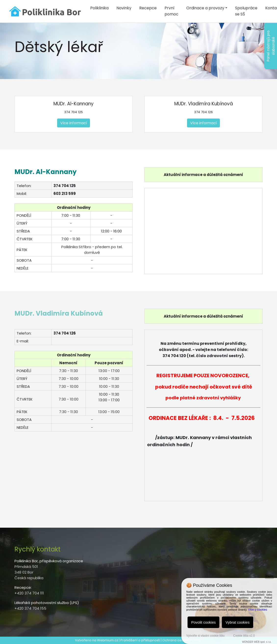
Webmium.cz (108, 640)
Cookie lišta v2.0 (244, 636)
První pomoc (171, 11)
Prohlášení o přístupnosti (140, 640)
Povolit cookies (203, 622)
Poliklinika (99, 8)
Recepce (148, 8)
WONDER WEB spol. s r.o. (257, 642)
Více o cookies (258, 610)
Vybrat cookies (238, 622)
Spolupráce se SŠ (246, 11)
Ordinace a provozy (205, 8)
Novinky (124, 8)
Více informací (74, 123)
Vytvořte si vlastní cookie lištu (205, 636)
